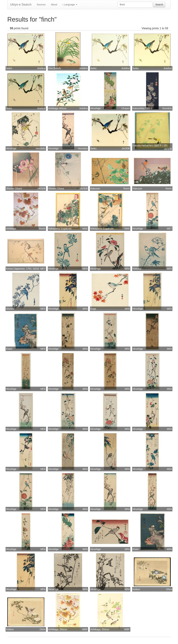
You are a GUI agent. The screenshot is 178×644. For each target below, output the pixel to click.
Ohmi (169, 589)
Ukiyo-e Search (21, 5)
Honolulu (167, 108)
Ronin (127, 189)
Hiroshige (96, 108)
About (54, 5)
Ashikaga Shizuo (57, 108)
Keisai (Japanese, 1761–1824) (23, 269)
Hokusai (137, 269)
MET (169, 229)
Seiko (9, 68)
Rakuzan (95, 189)
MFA (85, 269)
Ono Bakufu (55, 68)
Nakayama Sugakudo (60, 229)
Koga (93, 309)
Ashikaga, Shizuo (58, 629)
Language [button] (70, 5)
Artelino (41, 68)
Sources (41, 5)
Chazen (126, 108)
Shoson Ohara (14, 189)
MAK (85, 229)
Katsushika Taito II (142, 108)
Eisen (9, 349)
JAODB (126, 148)
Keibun (136, 589)
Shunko (10, 309)
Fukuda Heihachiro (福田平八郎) (150, 145)
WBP (85, 629)
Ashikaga (11, 229)
